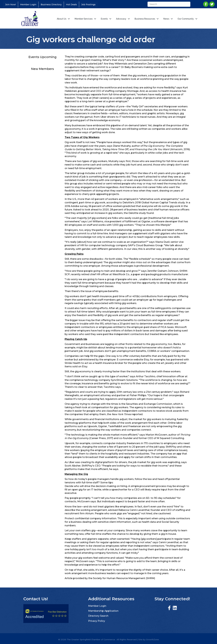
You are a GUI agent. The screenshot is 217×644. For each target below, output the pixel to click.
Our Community (186, 19)
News (166, 19)
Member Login (28, 5)
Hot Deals (71, 5)
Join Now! (10, 5)
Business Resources (145, 19)
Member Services (84, 19)
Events (104, 19)
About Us (62, 19)
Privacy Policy (97, 621)
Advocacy (121, 19)
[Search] (169, 4)
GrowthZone (152, 639)
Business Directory (51, 5)
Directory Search (98, 616)
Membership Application (103, 611)
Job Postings (88, 5)
